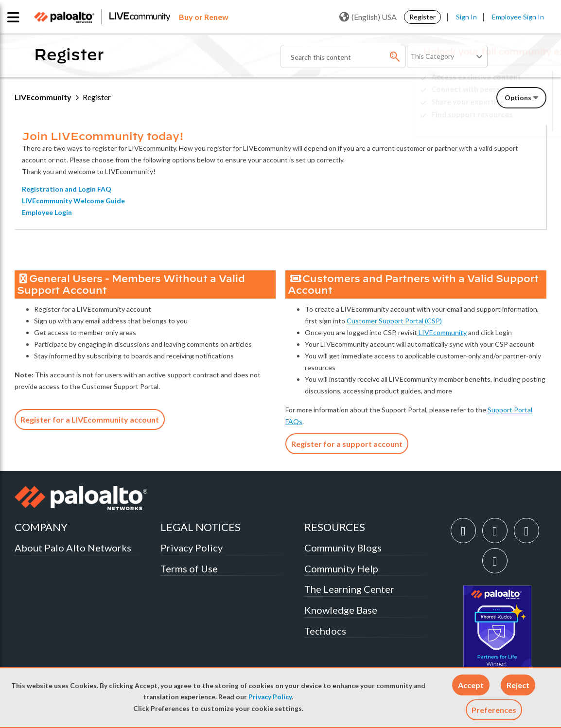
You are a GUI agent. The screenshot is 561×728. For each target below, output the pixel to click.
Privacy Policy (270, 697)
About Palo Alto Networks (73, 548)
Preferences (494, 710)
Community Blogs (343, 548)
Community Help (341, 568)
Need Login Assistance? (503, 122)
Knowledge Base (341, 610)
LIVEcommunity (43, 97)
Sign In (466, 17)
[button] (471, 685)
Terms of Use (189, 568)
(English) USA (368, 17)
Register (422, 17)
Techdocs (325, 631)
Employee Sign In (518, 17)
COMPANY (41, 527)
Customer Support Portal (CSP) (394, 321)
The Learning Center (349, 589)
